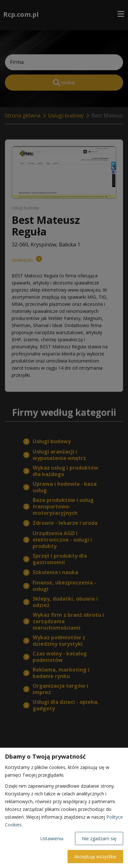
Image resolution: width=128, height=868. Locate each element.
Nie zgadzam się (99, 838)
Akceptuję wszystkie (95, 857)
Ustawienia (52, 838)
